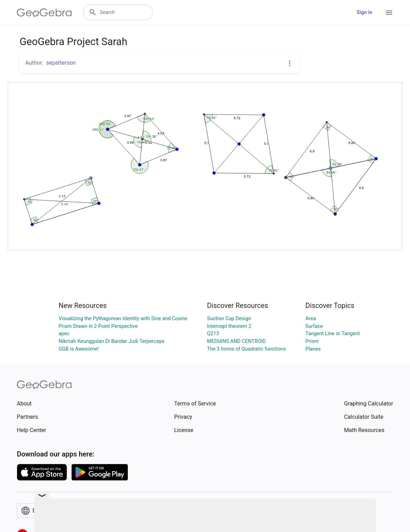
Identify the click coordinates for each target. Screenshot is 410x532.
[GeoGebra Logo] (44, 13)
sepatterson (61, 63)
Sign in (365, 12)
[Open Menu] (389, 13)
